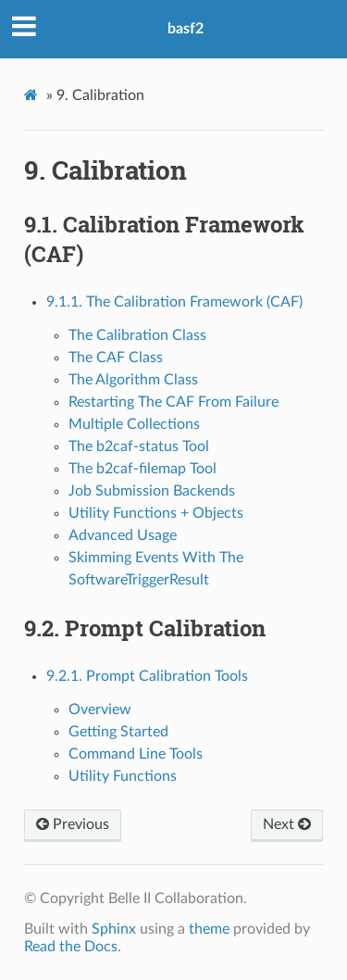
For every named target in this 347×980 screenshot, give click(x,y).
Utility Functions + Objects (156, 513)
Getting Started (118, 732)
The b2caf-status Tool (139, 446)
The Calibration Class (137, 335)
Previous (73, 824)
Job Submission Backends (152, 491)
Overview (100, 710)
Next (287, 824)
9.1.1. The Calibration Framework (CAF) (174, 302)
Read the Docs (71, 947)
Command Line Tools (136, 754)
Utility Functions (123, 776)
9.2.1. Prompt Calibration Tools (147, 676)
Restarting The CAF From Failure (173, 402)
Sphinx (114, 929)
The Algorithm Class (133, 380)
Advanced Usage (123, 535)
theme (209, 929)
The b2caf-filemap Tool (143, 469)
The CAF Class (116, 358)
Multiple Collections (134, 424)
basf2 (186, 29)
